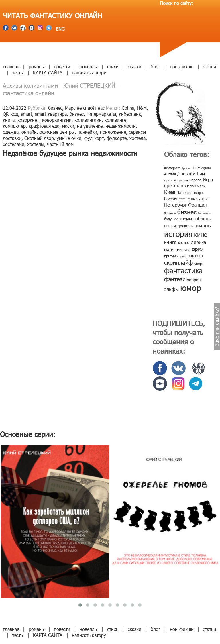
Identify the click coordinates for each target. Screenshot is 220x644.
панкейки (87, 132)
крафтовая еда (44, 126)
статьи (209, 67)
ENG (60, 29)
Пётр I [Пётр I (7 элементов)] (198, 193)
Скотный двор (39, 138)
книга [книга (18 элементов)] (170, 242)
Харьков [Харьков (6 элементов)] (170, 213)
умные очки (69, 138)
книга (9, 120)
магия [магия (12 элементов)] (170, 249)
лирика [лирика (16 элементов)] (199, 242)
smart (26, 114)
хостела (137, 138)
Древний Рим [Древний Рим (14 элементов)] (191, 173)
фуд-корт (94, 138)
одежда (11, 132)
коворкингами (57, 120)
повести (62, 67)
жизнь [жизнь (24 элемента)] (203, 225)
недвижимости (121, 126)
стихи (113, 67)
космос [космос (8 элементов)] (184, 242)
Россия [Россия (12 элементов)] (171, 199)
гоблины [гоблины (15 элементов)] (202, 218)
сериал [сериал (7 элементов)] (182, 256)
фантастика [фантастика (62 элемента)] (183, 270)
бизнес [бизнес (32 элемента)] (187, 212)
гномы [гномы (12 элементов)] (186, 219)
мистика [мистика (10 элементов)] (184, 250)
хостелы (36, 144)
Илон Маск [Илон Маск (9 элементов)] (196, 186)
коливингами (88, 120)
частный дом (60, 144)
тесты (18, 73)
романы (37, 67)
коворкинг (28, 120)
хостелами (14, 144)
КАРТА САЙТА (48, 73)
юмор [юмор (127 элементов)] (191, 288)
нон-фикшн (182, 67)
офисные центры (57, 132)
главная (11, 67)
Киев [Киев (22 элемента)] (170, 192)
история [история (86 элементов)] (178, 234)
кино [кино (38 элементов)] (201, 234)
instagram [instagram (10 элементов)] (172, 168)
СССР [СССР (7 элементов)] (183, 199)
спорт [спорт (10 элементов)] (199, 263)
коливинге (115, 120)
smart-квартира (51, 114)
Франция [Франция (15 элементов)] (197, 205)
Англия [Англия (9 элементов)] (170, 174)
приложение (113, 132)
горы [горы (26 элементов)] (170, 225)
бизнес (55, 108)
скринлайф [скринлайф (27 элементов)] (178, 262)
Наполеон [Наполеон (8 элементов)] (185, 193)
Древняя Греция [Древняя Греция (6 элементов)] (176, 180)
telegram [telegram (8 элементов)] (204, 168)
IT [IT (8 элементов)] (195, 168)
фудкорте (117, 138)
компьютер (14, 126)
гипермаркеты (101, 114)
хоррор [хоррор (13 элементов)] (194, 280)
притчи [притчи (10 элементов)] (170, 256)
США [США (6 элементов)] (191, 199)
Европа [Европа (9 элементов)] (195, 180)
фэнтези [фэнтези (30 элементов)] (175, 279)
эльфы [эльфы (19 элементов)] (171, 289)
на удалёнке (90, 126)
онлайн (29, 132)
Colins (128, 108)
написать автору (89, 73)
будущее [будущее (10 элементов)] (171, 219)
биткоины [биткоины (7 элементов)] (205, 213)
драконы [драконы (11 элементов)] (186, 226)
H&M (142, 108)
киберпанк (130, 114)
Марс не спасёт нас (85, 108)
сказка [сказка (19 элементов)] (196, 255)
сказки (134, 67)
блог (156, 67)
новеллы (89, 67)
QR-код (10, 114)
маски (68, 126)
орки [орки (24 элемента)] (198, 249)
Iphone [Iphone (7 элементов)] (187, 168)
